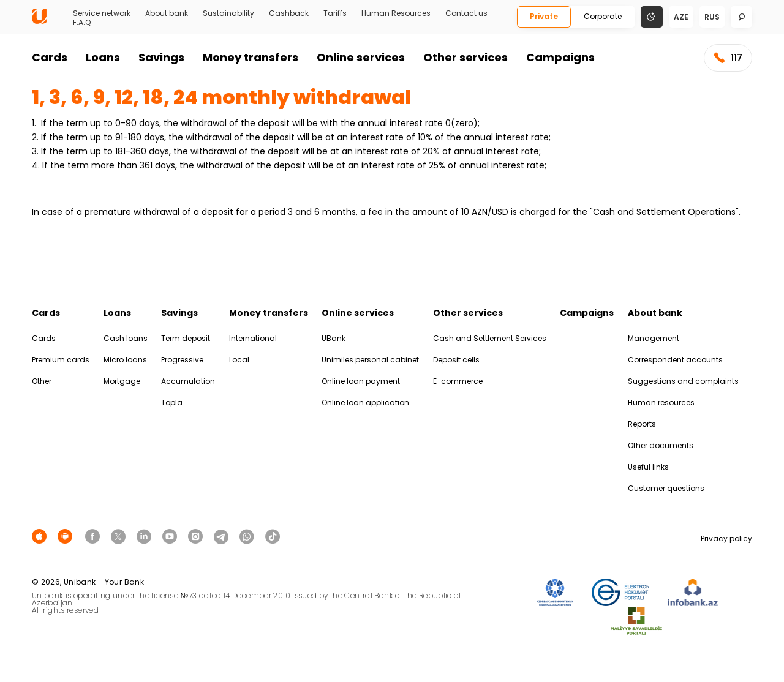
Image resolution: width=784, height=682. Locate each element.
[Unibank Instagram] (197, 536)
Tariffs (335, 13)
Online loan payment (361, 381)
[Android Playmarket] (67, 536)
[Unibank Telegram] (223, 536)
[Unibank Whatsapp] (249, 536)
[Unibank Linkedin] (146, 536)
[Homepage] (39, 21)
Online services (361, 57)
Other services (466, 57)
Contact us (466, 13)
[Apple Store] (41, 536)
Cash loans (126, 338)
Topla (172, 403)
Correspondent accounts (675, 360)
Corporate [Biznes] (603, 16)
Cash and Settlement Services (490, 338)
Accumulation (188, 381)
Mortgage (122, 381)
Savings (161, 57)
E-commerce (458, 381)
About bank (167, 13)
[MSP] (636, 622)
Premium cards (61, 360)
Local (239, 360)
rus (712, 17)
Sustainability (228, 13)
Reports (642, 424)
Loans (103, 57)
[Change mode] (652, 16)
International (253, 338)
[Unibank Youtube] (171, 536)
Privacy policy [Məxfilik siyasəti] (726, 538)
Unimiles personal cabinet (370, 360)
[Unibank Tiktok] (273, 536)
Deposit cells (456, 360)
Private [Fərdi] (544, 16)
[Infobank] (693, 593)
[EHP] (620, 593)
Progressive (182, 360)
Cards (50, 57)
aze (681, 17)
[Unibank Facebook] (94, 536)
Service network (102, 13)
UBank (334, 338)
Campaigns (560, 57)
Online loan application (365, 403)
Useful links (648, 467)
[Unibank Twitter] (120, 536)
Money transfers (251, 57)
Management (654, 338)
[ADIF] (555, 593)
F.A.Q (82, 23)
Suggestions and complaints (683, 381)
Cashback (289, 13)
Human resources (661, 403)
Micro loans (125, 360)
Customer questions (666, 488)
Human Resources (396, 13)
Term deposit (186, 338)
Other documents (661, 445)
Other (42, 381)
